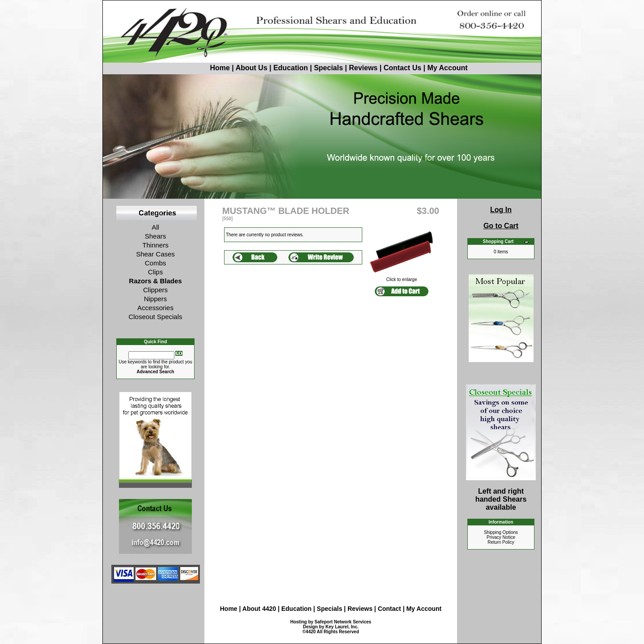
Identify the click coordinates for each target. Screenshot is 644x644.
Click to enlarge (402, 277)
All (155, 227)
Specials (328, 68)
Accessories (155, 308)
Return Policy (501, 542)
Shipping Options (501, 532)
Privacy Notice (501, 537)
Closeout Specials (155, 317)
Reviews (363, 68)
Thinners (155, 245)
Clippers (155, 290)
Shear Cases (155, 254)
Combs (156, 263)
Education (290, 68)
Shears (156, 236)
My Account (447, 68)
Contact (390, 609)
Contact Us (402, 68)
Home (203, 68)
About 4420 (259, 609)
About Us (253, 68)
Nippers (156, 299)
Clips (155, 272)
